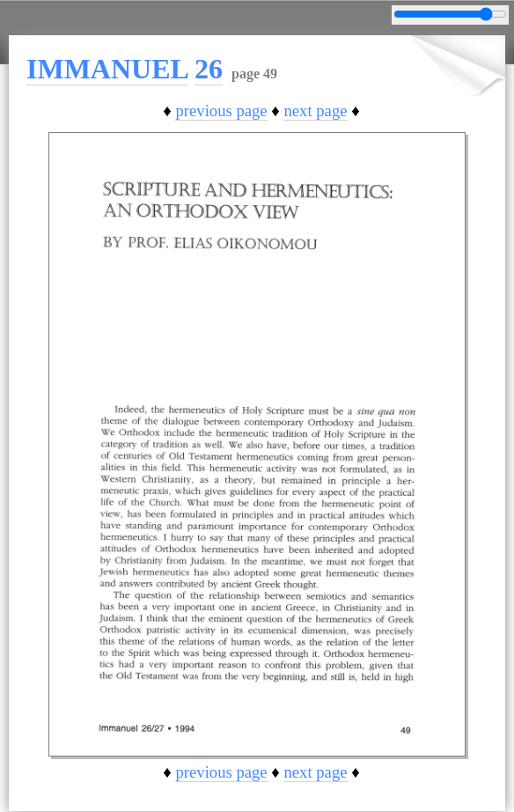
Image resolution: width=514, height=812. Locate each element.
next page (315, 111)
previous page (221, 111)
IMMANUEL (107, 69)
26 (209, 69)
